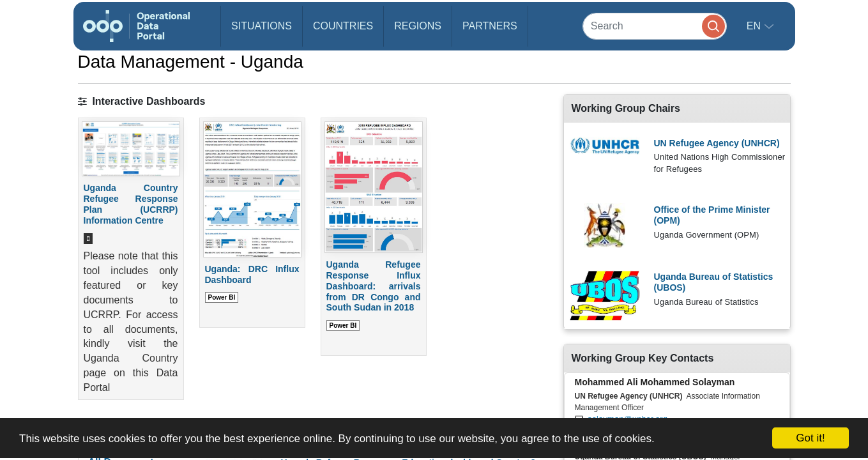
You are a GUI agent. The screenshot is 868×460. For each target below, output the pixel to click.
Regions (418, 26)
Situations (262, 26)
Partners (490, 26)
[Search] (655, 26)
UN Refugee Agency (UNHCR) (717, 143)
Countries (343, 26)
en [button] (755, 26)
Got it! (810, 438)
